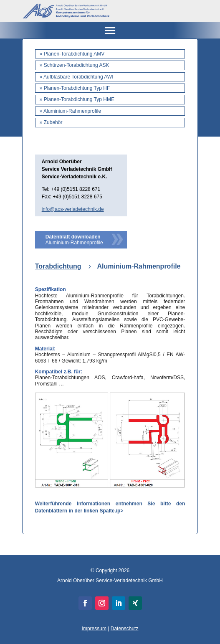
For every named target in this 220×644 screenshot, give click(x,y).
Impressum (94, 629)
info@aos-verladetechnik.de (73, 209)
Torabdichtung (58, 266)
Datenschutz (125, 629)
